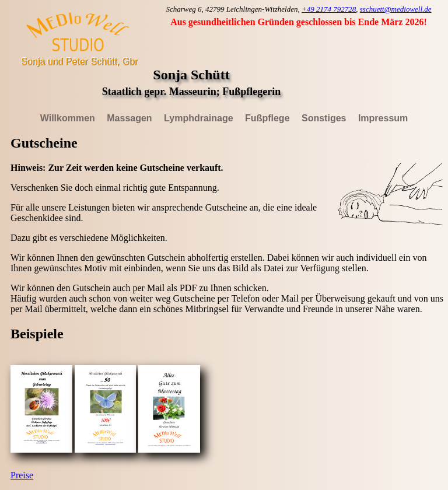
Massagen (129, 118)
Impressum (383, 118)
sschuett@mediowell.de (396, 9)
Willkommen (68, 118)
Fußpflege (267, 118)
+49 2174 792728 (329, 9)
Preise (22, 475)
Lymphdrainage (199, 118)
